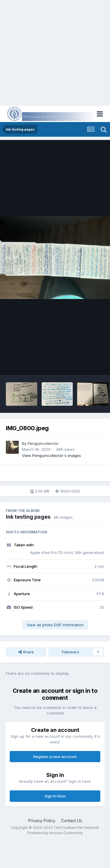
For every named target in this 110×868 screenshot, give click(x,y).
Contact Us (72, 821)
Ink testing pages (28, 517)
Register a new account (55, 757)
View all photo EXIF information (55, 625)
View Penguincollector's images (51, 455)
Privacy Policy (42, 821)
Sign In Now (55, 796)
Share (26, 652)
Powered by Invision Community (55, 833)
